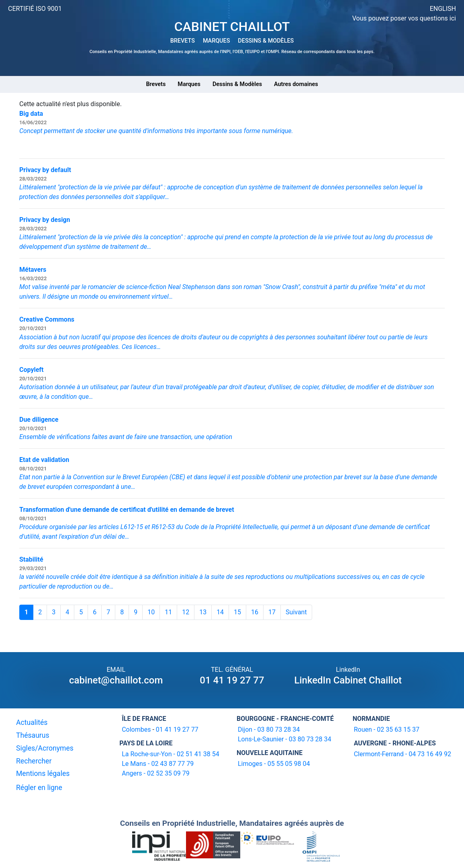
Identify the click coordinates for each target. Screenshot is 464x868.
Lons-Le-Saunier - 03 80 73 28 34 (285, 739)
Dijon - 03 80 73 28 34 (269, 729)
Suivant (296, 612)
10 (151, 612)
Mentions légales (43, 774)
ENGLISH (443, 9)
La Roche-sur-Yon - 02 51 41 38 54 (171, 754)
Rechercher (34, 761)
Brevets (156, 84)
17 (272, 612)
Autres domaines (296, 84)
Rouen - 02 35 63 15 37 (387, 729)
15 (237, 612)
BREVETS (183, 41)
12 (186, 612)
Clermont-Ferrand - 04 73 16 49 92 (403, 754)
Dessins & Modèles (237, 84)
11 (168, 612)
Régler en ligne (39, 788)
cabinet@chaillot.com (116, 680)
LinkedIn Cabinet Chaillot (348, 680)
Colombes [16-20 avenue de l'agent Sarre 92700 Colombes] (136, 729)
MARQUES (216, 41)
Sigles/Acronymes (45, 748)
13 (203, 612)
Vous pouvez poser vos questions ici (404, 18)
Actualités (32, 722)
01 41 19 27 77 (232, 680)
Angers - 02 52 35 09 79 (156, 773)
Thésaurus (33, 735)
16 (255, 612)
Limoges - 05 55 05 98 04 (274, 764)
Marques (189, 84)
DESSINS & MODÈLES (266, 41)
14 (220, 612)
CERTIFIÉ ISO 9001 (35, 9)
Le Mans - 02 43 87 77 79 (158, 764)
